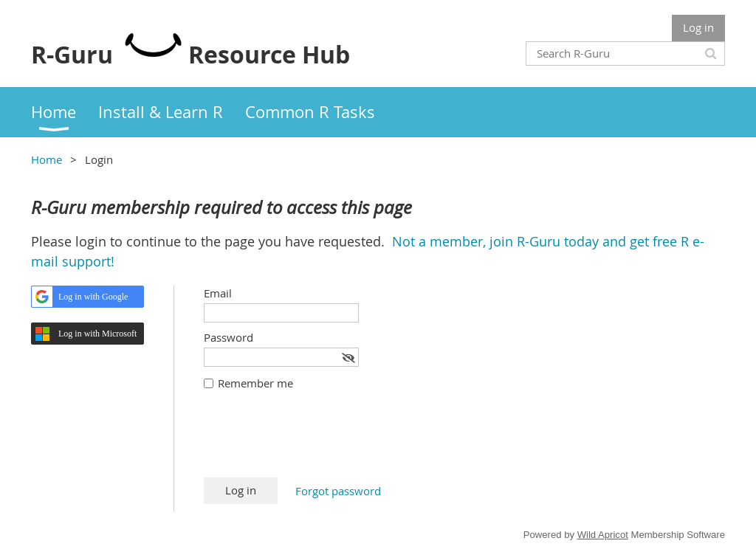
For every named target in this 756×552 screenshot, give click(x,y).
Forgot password (338, 491)
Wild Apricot (603, 535)
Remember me (255, 383)
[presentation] (316, 441)
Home (47, 159)
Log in (698, 27)
